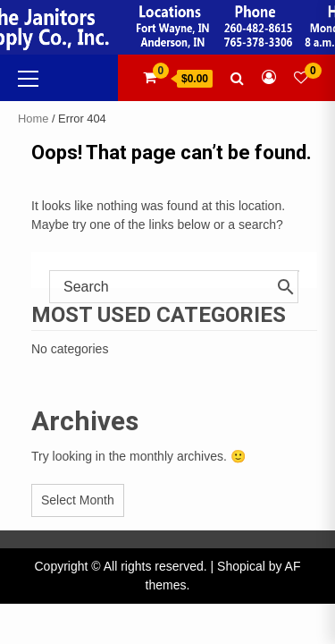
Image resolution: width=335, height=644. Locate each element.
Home (33, 119)
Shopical (241, 566)
